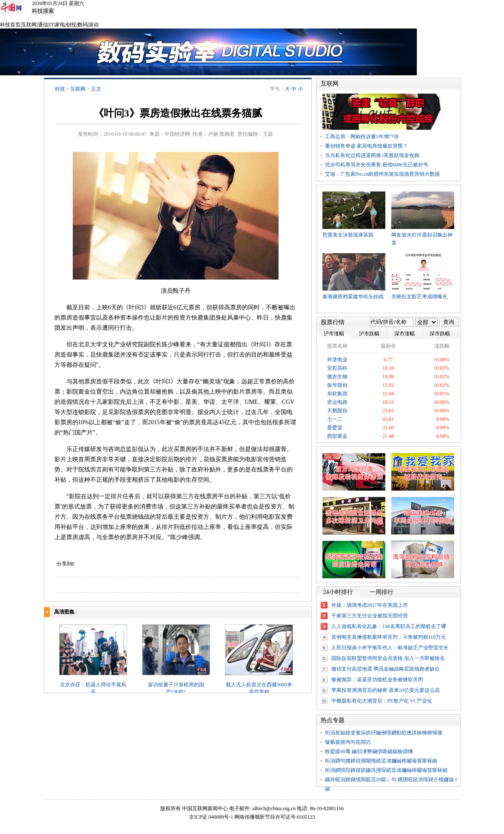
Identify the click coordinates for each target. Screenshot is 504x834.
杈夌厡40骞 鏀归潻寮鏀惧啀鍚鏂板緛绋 (369, 751)
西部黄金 (337, 436)
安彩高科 (337, 368)
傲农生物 (337, 377)
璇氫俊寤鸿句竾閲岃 (348, 742)
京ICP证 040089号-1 (211, 817)
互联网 (29, 25)
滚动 (94, 25)
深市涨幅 (404, 334)
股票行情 (333, 322)
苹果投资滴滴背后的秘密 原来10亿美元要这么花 (386, 690)
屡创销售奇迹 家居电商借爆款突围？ (366, 146)
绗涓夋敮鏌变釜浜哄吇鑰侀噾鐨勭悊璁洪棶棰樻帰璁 (384, 733)
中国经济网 (177, 134)
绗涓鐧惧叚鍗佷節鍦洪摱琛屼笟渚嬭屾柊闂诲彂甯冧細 (386, 770)
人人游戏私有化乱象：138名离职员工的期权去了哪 (389, 626)
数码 (83, 25)
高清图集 (64, 612)
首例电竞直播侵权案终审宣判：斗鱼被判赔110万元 (389, 637)
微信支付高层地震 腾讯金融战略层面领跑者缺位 (386, 669)
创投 (71, 25)
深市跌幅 (440, 334)
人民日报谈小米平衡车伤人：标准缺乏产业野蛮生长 (390, 648)
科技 (60, 89)
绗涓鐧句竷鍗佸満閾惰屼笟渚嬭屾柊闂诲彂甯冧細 (381, 761)
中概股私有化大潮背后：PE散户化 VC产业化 (382, 701)
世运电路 (337, 402)
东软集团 (337, 394)
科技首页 (10, 25)
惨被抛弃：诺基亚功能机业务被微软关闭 (377, 680)
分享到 (64, 564)
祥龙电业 (337, 360)
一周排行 (382, 592)
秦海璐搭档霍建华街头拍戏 (353, 297)
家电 (60, 25)
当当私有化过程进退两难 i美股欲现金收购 (372, 155)
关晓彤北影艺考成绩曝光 (419, 297)
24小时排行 (338, 592)
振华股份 (337, 385)
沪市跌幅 (369, 334)
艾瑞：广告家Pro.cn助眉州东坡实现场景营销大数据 (383, 174)
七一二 (335, 419)
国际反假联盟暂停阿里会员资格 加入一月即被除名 (388, 658)
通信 (43, 25)
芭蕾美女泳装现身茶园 (348, 235)
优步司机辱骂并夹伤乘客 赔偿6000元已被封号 (377, 165)
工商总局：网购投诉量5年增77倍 (362, 137)
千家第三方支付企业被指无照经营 (370, 616)
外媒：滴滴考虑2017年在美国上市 (370, 605)
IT (51, 25)
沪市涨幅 (334, 334)
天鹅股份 (337, 411)
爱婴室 (335, 428)
